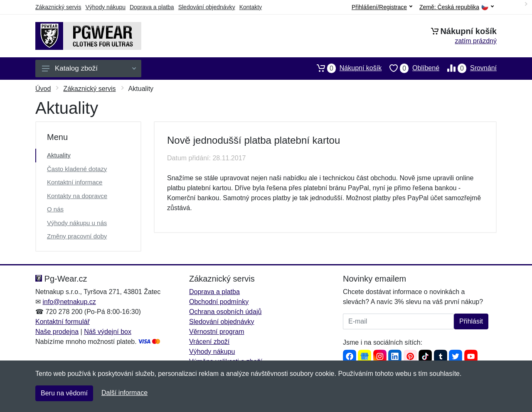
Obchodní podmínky (219, 302)
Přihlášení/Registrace (382, 7)
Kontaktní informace (75, 182)
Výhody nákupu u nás (77, 223)
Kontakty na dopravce (77, 196)
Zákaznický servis (58, 7)
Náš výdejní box (108, 332)
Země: (457, 7)
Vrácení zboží (209, 342)
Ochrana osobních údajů (225, 312)
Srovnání (468, 68)
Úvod (43, 89)
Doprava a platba (152, 7)
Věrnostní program (217, 332)
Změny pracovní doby (77, 236)
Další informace (124, 393)
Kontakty (251, 7)
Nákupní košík (345, 68)
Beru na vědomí (64, 393)
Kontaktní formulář (63, 322)
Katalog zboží (89, 68)
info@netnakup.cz (69, 302)
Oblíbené (410, 68)
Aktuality (59, 155)
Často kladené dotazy (77, 169)
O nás (55, 209)
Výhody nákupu (105, 7)
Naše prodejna (57, 332)
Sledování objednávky (207, 7)
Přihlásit (471, 321)
